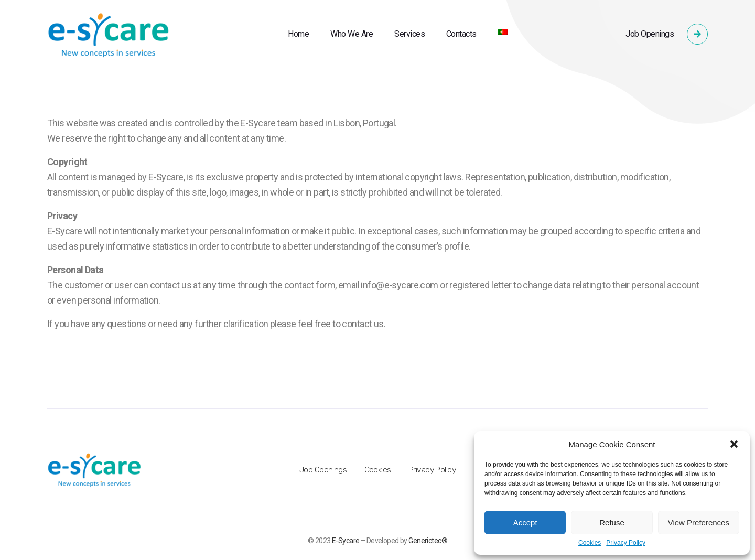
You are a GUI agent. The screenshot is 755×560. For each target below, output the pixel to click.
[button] (734, 444)
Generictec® (428, 541)
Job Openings (650, 34)
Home (298, 34)
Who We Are (352, 34)
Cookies (590, 543)
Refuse (612, 523)
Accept (525, 523)
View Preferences (699, 523)
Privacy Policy (626, 543)
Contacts (461, 34)
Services (409, 34)
